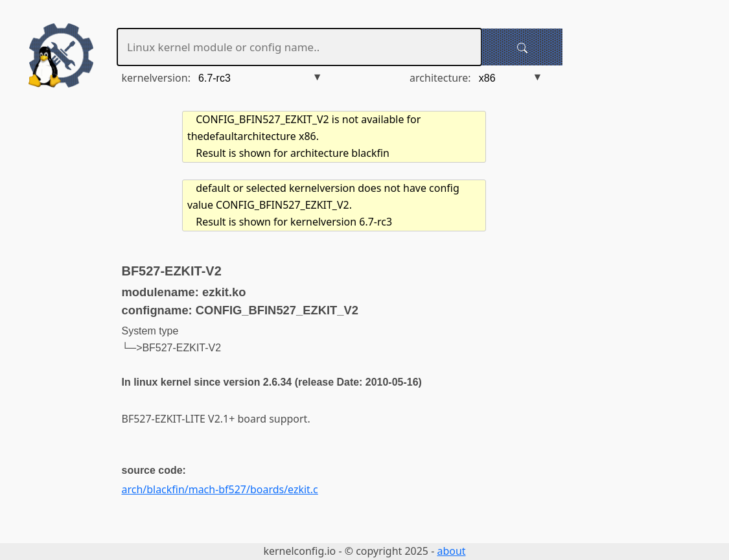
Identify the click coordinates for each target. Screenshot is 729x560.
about (451, 551)
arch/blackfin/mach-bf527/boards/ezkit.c (220, 489)
